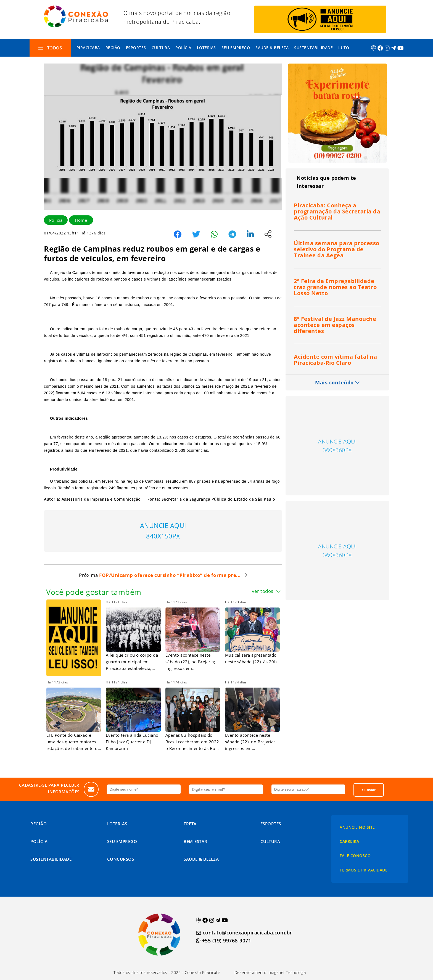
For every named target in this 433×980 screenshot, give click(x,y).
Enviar (369, 790)
